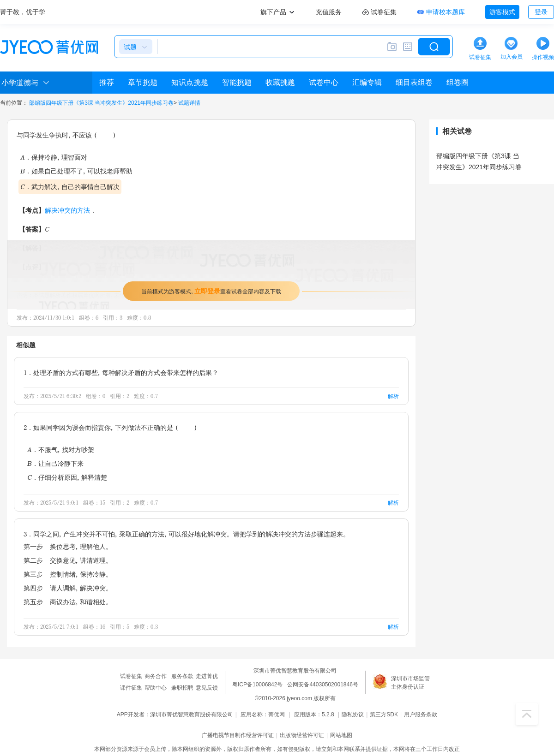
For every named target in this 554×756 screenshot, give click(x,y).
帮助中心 (156, 688)
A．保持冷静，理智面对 (54, 157)
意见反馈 (207, 688)
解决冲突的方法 (67, 210)
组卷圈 (458, 82)
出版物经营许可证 (302, 735)
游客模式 (502, 12)
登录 (541, 12)
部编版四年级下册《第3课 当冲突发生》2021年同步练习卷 (101, 103)
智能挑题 (237, 82)
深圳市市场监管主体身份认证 (410, 683)
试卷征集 (131, 676)
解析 (393, 396)
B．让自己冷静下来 (55, 463)
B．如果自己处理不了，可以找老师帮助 (76, 171)
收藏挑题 (280, 82)
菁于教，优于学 (23, 12)
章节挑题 (143, 82)
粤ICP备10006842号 (257, 685)
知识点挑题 (190, 82)
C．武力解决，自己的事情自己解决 (70, 187)
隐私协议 (353, 714)
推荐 (107, 82)
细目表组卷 (414, 82)
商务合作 (156, 676)
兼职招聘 (182, 688)
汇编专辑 (367, 82)
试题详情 (189, 103)
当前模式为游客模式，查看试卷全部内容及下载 (211, 291)
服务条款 (182, 676)
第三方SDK (384, 714)
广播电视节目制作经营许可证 (238, 735)
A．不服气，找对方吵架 (61, 449)
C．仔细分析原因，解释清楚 (67, 477)
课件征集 (131, 688)
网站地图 (341, 735)
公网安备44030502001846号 (322, 685)
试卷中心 (324, 82)
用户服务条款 (421, 714)
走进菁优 (207, 676)
